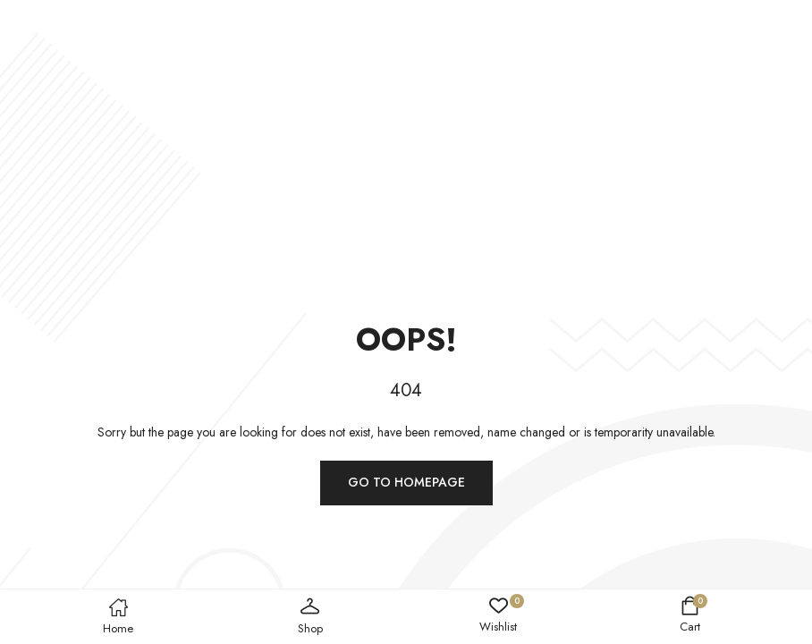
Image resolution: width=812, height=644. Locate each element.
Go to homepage (406, 482)
